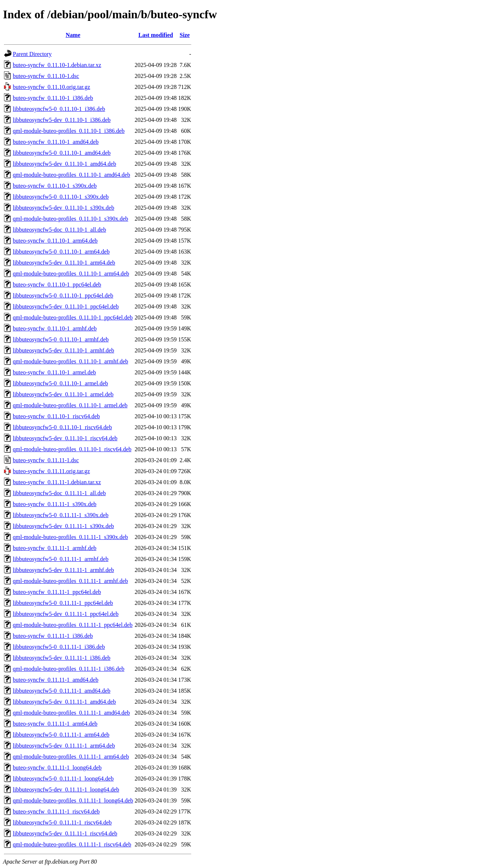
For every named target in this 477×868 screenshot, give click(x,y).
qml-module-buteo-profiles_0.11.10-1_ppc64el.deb (73, 317)
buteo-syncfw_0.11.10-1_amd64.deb (56, 142)
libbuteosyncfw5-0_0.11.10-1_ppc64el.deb (63, 295)
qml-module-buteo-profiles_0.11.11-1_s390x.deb (70, 537)
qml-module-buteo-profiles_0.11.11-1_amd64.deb (71, 713)
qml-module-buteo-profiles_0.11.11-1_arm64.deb (71, 757)
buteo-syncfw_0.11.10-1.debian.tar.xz (57, 65)
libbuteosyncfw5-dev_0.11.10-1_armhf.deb (63, 350)
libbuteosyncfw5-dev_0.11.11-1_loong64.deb (66, 790)
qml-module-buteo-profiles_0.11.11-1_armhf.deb (70, 581)
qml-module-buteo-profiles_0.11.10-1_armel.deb (70, 405)
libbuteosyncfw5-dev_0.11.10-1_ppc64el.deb (66, 306)
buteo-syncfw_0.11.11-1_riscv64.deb (56, 811)
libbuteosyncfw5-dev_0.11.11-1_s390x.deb (63, 526)
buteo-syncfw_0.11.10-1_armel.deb (54, 372)
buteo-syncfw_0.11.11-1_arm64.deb (55, 724)
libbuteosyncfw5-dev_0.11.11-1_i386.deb (62, 658)
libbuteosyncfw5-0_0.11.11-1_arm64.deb (61, 735)
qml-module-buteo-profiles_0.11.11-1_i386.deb (69, 669)
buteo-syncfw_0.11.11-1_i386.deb (53, 636)
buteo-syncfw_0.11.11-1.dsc (46, 460)
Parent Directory (32, 54)
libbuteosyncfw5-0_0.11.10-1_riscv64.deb (62, 427)
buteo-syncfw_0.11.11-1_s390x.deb (55, 504)
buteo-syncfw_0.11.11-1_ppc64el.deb (57, 592)
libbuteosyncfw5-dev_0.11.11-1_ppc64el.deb (66, 614)
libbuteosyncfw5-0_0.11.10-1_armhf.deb (61, 339)
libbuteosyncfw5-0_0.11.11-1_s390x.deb (61, 515)
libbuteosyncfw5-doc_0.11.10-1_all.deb (59, 230)
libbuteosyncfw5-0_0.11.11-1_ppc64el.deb (63, 603)
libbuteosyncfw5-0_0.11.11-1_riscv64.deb (62, 822)
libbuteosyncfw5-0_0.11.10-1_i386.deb (59, 109)
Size (185, 35)
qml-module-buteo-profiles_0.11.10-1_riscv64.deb (72, 449)
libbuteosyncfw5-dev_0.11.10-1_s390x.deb (63, 208)
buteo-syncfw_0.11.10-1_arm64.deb (55, 241)
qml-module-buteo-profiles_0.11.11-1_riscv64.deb (72, 844)
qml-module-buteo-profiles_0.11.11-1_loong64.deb (73, 800)
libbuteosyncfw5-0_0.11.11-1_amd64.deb (62, 691)
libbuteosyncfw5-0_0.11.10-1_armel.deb (60, 383)
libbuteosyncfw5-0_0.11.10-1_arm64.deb (61, 252)
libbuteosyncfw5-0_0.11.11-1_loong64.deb (63, 779)
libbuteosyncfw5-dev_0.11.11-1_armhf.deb (63, 570)
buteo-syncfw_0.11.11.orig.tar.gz (51, 471)
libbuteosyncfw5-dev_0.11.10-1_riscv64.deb (65, 438)
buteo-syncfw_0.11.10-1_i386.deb (53, 98)
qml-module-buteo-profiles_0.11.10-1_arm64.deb (71, 274)
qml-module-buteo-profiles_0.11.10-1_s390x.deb (70, 219)
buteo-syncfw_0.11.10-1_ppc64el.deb (57, 285)
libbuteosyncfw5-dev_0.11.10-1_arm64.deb (64, 263)
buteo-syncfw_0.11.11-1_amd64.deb (56, 680)
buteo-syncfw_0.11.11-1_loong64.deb (57, 768)
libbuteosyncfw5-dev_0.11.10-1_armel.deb (63, 394)
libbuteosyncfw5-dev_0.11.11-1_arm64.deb (64, 746)
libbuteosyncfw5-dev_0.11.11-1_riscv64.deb (65, 833)
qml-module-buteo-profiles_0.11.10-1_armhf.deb (70, 361)
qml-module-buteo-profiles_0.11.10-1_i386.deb (69, 131)
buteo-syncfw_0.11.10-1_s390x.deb (55, 186)
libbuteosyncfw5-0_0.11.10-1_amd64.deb (62, 153)
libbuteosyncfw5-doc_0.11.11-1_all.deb (59, 493)
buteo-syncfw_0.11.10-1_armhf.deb (55, 328)
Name (73, 35)
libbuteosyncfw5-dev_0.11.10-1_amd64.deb (64, 164)
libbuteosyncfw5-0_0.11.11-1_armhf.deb (61, 559)
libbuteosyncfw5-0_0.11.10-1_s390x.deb (61, 197)
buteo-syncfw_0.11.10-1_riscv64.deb (56, 416)
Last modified (156, 35)
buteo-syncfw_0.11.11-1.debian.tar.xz (57, 482)
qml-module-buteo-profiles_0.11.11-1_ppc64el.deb (73, 625)
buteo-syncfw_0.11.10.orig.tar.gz (51, 87)
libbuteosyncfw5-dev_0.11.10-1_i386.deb (62, 120)
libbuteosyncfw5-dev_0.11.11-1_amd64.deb (64, 702)
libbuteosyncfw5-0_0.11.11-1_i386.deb (59, 647)
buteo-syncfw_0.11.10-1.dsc (46, 76)
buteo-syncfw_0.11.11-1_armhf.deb (55, 548)
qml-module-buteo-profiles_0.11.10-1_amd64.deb (72, 175)
